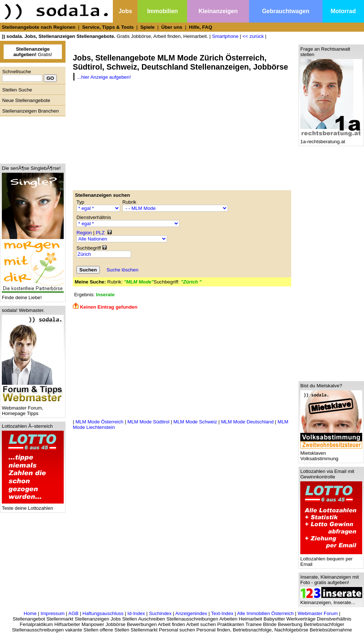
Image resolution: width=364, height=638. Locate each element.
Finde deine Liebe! (33, 295)
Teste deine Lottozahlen (33, 506)
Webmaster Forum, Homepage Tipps (33, 408)
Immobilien (162, 11)
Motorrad (343, 11)
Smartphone (225, 36)
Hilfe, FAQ (201, 27)
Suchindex (160, 613)
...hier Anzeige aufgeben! (104, 77)
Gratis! (33, 52)
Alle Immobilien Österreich (265, 613)
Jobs (125, 11)
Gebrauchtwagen (286, 11)
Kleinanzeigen (218, 11)
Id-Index (136, 613)
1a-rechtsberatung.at (331, 139)
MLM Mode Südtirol (149, 422)
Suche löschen (122, 270)
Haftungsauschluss (103, 613)
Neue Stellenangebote (26, 100)
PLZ (100, 233)
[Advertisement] (31, 138)
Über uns (172, 27)
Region (84, 233)
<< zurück (253, 36)
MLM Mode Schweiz (195, 422)
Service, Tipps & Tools (108, 27)
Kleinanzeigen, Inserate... (331, 600)
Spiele (147, 27)
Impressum (52, 613)
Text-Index (222, 613)
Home (30, 613)
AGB (74, 613)
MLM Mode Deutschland (247, 422)
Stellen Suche (17, 90)
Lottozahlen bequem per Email (331, 559)
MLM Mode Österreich (99, 422)
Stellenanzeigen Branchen (31, 111)
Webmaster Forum (318, 613)
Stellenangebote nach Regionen (39, 27)
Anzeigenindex (191, 613)
